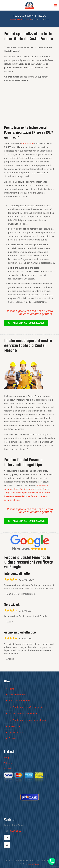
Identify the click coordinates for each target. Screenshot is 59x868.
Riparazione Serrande (19, 700)
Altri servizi (14, 726)
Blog (6, 757)
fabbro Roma (28, 143)
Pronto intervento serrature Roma (29, 720)
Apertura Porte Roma (32, 493)
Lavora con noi (16, 732)
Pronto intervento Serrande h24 (28, 707)
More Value (33, 864)
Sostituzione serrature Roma (34, 489)
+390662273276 (16, 831)
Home (12, 20)
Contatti (13, 738)
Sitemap (8, 763)
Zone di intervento (23, 20)
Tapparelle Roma (13, 493)
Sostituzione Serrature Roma (23, 713)
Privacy (8, 769)
